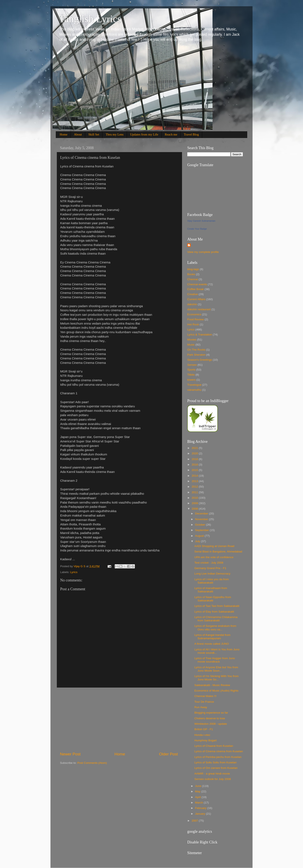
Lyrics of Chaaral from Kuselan (214, 746)
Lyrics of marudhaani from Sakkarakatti (211, 590)
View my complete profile (203, 252)
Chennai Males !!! (205, 696)
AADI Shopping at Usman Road (214, 546)
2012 (195, 487)
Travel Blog (191, 134)
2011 (195, 492)
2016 (195, 465)
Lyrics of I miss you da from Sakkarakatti (212, 581)
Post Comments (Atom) (92, 763)
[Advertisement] (119, 719)
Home (64, 134)
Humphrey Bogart (206, 740)
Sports (191, 370)
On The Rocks (196, 350)
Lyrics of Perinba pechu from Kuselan (218, 757)
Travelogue (194, 385)
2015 (195, 470)
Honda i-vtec (202, 735)
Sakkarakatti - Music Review (212, 685)
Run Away (201, 707)
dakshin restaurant (199, 309)
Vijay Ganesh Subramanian (201, 221)
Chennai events (197, 284)
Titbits (191, 375)
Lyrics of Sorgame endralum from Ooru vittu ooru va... (215, 628)
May (198, 791)
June (199, 786)
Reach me (171, 134)
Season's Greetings (200, 360)
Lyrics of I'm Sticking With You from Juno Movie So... (217, 678)
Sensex (192, 365)
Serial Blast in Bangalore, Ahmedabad (218, 552)
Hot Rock (193, 324)
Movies (192, 340)
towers (191, 380)
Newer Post (70, 754)
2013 (195, 481)
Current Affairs (196, 299)
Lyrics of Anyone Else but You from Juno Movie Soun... (216, 669)
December (202, 514)
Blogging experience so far (211, 713)
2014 (195, 476)
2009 (195, 503)
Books (191, 274)
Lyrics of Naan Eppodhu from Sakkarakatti (213, 599)
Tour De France (204, 702)
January (201, 814)
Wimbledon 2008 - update (211, 724)
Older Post (168, 754)
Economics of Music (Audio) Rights (216, 691)
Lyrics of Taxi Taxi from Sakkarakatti (217, 606)
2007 (195, 821)
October (201, 525)
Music (191, 345)
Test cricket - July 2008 (209, 563)
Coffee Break (196, 289)
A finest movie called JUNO (212, 644)
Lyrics (74, 572)
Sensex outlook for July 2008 (213, 779)
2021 (195, 448)
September (202, 530)
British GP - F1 (204, 729)
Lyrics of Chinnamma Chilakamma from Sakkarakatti (216, 619)
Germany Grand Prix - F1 (210, 568)
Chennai (193, 279)
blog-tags (193, 269)
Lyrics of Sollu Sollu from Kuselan (216, 762)
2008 (195, 509)
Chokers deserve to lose (210, 718)
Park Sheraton (196, 355)
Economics (194, 314)
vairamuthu (194, 390)
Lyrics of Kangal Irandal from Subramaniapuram (212, 637)
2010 (195, 498)
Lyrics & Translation (200, 335)
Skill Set (94, 134)
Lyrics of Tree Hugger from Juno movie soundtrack (215, 660)
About (78, 134)
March (199, 803)
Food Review (196, 319)
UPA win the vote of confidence (214, 557)
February (201, 808)
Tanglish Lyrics (90, 19)
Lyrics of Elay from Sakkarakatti (214, 612)
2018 (195, 459)
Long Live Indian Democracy (212, 574)
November (202, 519)
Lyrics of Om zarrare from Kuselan (216, 768)
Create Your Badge (197, 229)
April (198, 797)
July (198, 541)
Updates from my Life (144, 134)
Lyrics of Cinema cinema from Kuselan (219, 751)
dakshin (192, 304)
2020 (195, 453)
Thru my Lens (115, 134)
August (200, 536)
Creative (193, 294)
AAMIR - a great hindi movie (212, 774)
